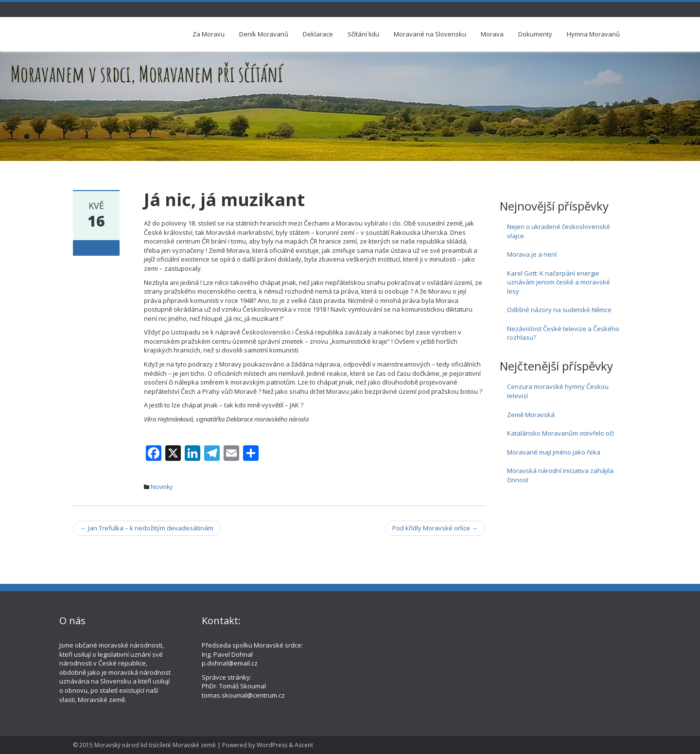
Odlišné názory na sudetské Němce (559, 310)
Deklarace (318, 34)
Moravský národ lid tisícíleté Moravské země (155, 745)
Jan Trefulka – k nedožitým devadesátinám (147, 528)
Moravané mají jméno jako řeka (554, 452)
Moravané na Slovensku (430, 34)
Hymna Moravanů (593, 34)
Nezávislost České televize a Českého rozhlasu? (563, 333)
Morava (492, 34)
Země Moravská (531, 415)
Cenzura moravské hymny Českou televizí (558, 391)
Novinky (162, 487)
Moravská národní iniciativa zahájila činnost (560, 475)
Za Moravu (209, 34)
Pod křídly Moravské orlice (435, 528)
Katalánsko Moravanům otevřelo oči (560, 433)
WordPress (272, 745)
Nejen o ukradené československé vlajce (559, 231)
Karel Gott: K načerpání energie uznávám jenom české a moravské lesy (559, 282)
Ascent (304, 745)
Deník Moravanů (264, 34)
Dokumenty (535, 34)
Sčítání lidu (363, 34)
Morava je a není (532, 254)
